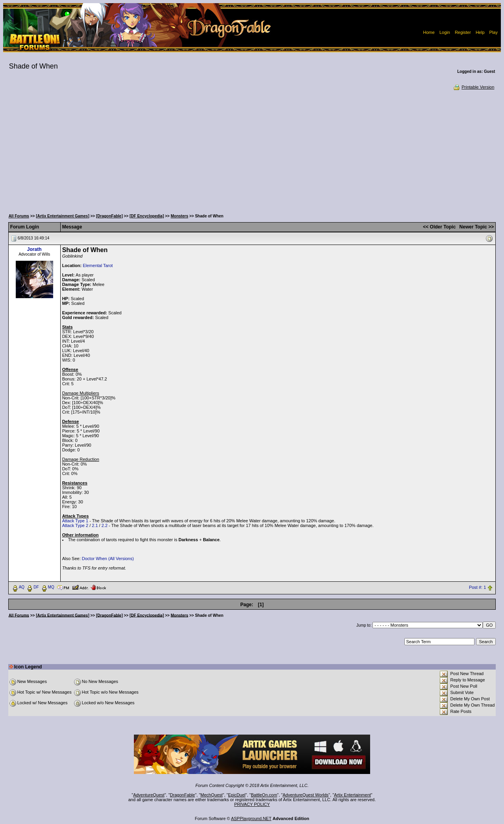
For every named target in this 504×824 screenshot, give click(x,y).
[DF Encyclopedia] (147, 216)
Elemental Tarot (98, 265)
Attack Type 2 (75, 525)
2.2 (105, 525)
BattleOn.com (264, 795)
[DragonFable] (109, 216)
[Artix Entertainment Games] (63, 216)
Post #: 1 (477, 587)
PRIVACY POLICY (252, 804)
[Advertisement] (252, 150)
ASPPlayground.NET (251, 818)
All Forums (19, 216)
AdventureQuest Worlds (306, 795)
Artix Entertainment (352, 795)
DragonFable (183, 795)
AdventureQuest (149, 795)
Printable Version (473, 87)
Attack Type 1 (75, 521)
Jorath (34, 249)
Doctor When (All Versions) (108, 559)
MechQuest (211, 795)
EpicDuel (237, 795)
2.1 (95, 525)
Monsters (180, 216)
